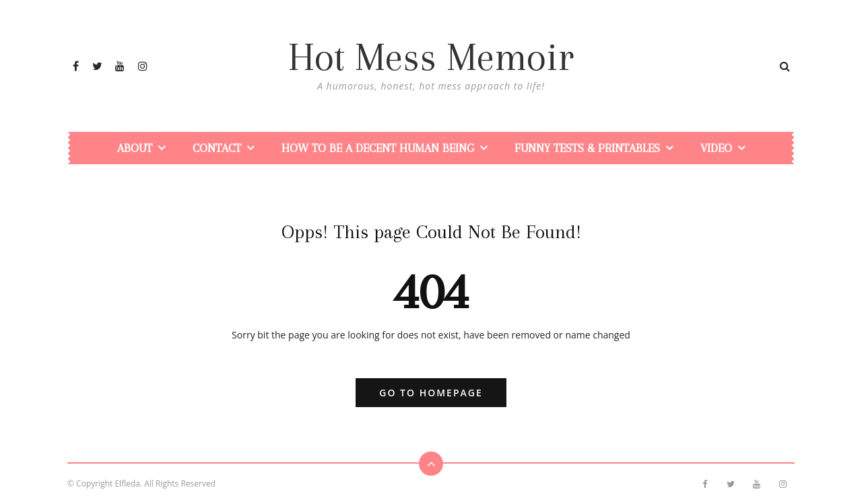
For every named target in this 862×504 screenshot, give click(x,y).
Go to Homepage (431, 393)
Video (716, 148)
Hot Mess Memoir (431, 57)
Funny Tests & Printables (587, 148)
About (135, 148)
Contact (217, 148)
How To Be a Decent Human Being (378, 148)
